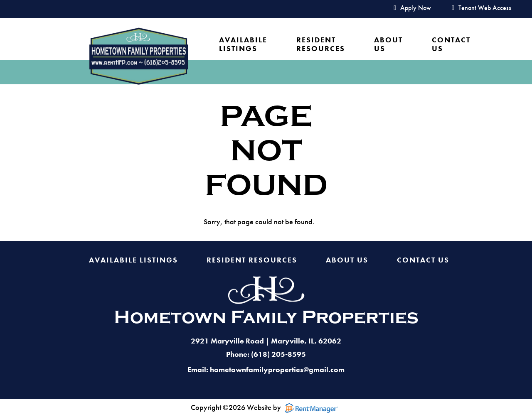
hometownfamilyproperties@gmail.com (277, 369)
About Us (388, 44)
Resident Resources (321, 44)
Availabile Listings (243, 44)
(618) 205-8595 (278, 354)
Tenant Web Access (482, 8)
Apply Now (412, 8)
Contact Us (451, 44)
